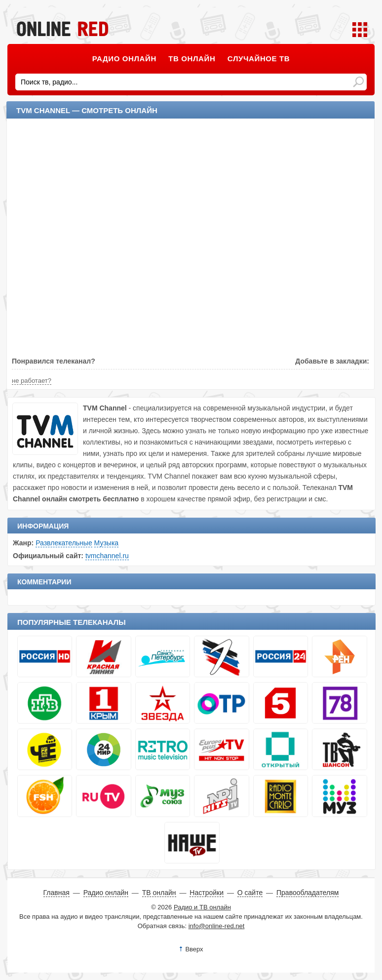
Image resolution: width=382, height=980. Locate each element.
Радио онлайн (124, 59)
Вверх (194, 949)
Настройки (207, 893)
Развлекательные (64, 543)
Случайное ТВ (259, 59)
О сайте (250, 893)
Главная (57, 893)
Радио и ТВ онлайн (202, 907)
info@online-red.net (217, 926)
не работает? (32, 381)
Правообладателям (307, 893)
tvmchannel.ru (107, 556)
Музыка (107, 543)
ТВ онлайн (192, 59)
